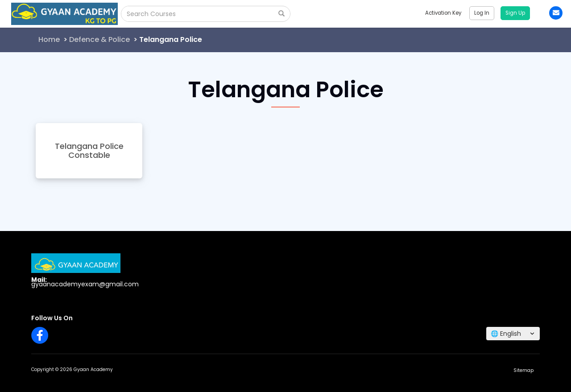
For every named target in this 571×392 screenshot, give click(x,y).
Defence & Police (99, 39)
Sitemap (523, 370)
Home (49, 39)
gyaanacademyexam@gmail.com (85, 284)
